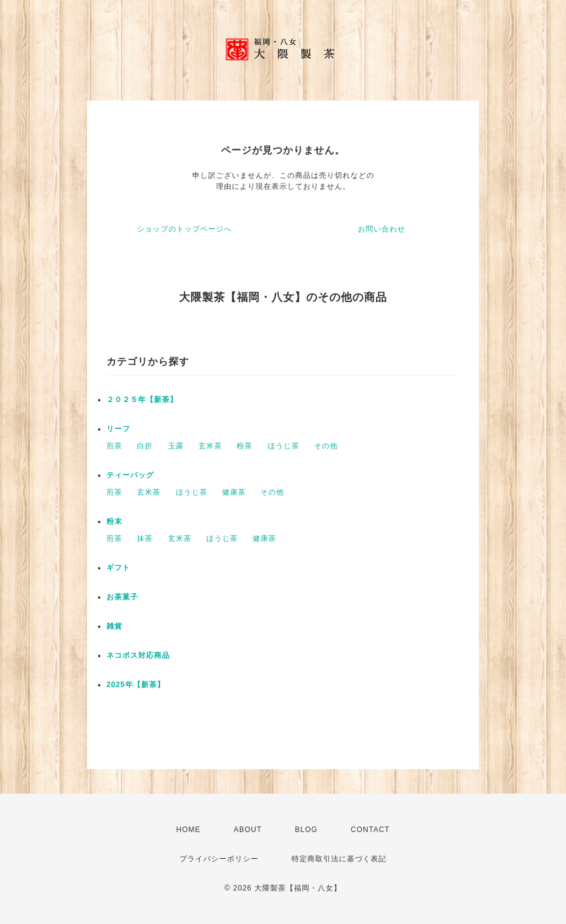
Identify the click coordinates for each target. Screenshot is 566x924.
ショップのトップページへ (184, 229)
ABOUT (248, 830)
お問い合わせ (382, 229)
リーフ (118, 429)
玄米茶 (210, 446)
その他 (326, 446)
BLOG (306, 830)
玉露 (176, 446)
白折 (145, 446)
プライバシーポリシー (219, 859)
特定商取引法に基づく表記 (339, 859)
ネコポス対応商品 (138, 655)
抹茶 (145, 538)
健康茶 (234, 492)
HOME (189, 830)
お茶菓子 (122, 597)
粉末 (114, 521)
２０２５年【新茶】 (142, 400)
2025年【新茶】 (136, 685)
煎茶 (114, 446)
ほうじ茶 (284, 446)
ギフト (118, 568)
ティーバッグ (130, 475)
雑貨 (114, 626)
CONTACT (370, 830)
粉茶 (245, 446)
